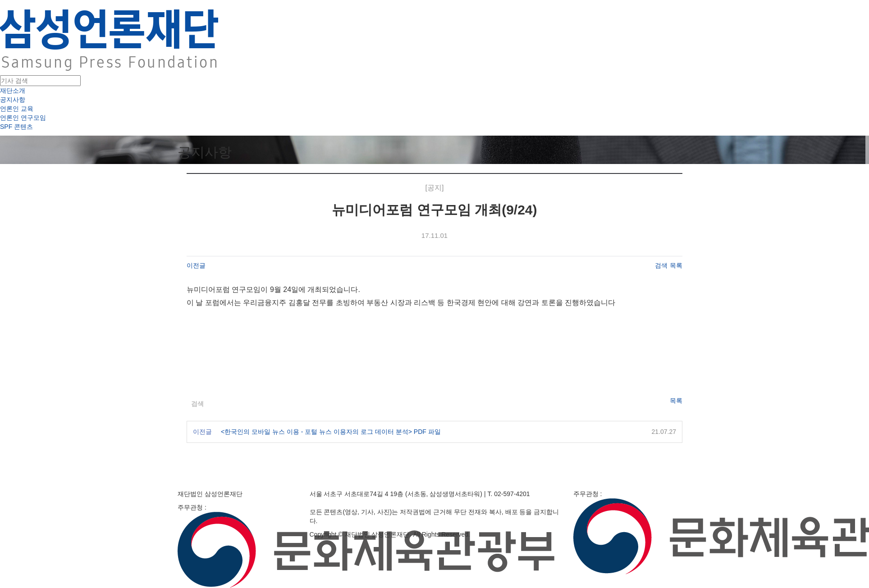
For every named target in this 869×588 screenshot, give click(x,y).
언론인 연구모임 (23, 118)
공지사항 (13, 100)
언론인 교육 (17, 109)
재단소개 (13, 91)
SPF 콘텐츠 (16, 127)
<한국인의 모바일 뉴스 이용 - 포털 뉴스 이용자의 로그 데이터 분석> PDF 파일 (331, 432)
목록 (676, 265)
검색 (661, 265)
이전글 (196, 265)
